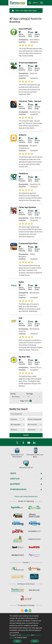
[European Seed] (34, 531)
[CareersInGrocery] (18, 577)
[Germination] (34, 539)
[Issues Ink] (34, 590)
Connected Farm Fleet (28, 243)
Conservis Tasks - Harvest (30, 101)
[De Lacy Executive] (34, 577)
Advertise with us (26, 464)
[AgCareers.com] (18, 569)
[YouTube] (29, 443)
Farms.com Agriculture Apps (26, 11)
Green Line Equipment (28, 63)
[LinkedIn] (34, 443)
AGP (21, 318)
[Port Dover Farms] (26, 612)
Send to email (37, 35)
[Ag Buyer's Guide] (18, 515)
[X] (17, 443)
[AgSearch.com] (34, 507)
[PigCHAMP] (26, 598)
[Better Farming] (18, 523)
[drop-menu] (41, 3)
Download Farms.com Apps (35, 452)
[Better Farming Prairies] (34, 523)
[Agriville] (18, 507)
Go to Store (31, 34)
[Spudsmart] (18, 555)
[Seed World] (18, 547)
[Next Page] (31, 401)
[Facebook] (23, 443)
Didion (21, 282)
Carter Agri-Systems (27, 207)
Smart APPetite (25, 29)
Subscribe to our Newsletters (17, 452)
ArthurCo (23, 135)
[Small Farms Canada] (34, 547)
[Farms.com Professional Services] (18, 590)
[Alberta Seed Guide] (34, 515)
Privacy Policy (26, 635)
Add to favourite (22, 34)
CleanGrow (23, 174)
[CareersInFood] (34, 569)
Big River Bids (24, 357)
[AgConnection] (34, 555)
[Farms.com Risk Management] (18, 539)
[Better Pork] (18, 531)
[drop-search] (30, 3)
